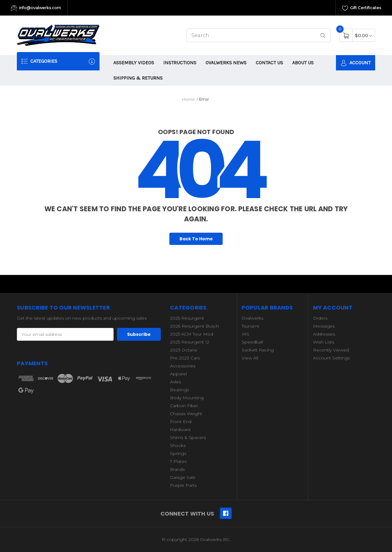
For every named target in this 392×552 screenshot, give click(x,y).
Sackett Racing (258, 350)
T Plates (178, 461)
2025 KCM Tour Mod (192, 334)
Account (356, 63)
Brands (177, 469)
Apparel (178, 374)
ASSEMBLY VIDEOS (134, 63)
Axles (175, 382)
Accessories (183, 366)
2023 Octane (184, 350)
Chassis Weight (186, 414)
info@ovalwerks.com (36, 8)
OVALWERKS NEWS (226, 63)
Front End (181, 422)
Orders (320, 318)
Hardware (180, 430)
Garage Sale (183, 477)
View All (250, 358)
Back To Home (196, 239)
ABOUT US (303, 63)
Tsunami (250, 326)
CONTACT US (269, 63)
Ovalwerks (253, 318)
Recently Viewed (331, 350)
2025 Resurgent (187, 318)
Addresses (324, 334)
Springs (178, 453)
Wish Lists (324, 342)
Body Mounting (187, 398)
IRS (245, 334)
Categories (58, 61)
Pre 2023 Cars (185, 358)
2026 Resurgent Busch (194, 326)
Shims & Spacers (188, 437)
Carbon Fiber (184, 406)
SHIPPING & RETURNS (138, 78)
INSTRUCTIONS (180, 63)
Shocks (178, 445)
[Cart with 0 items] (363, 35)
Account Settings (331, 358)
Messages (324, 326)
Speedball (252, 342)
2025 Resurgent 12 (190, 342)
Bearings (179, 390)
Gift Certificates (362, 8)
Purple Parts (183, 485)
